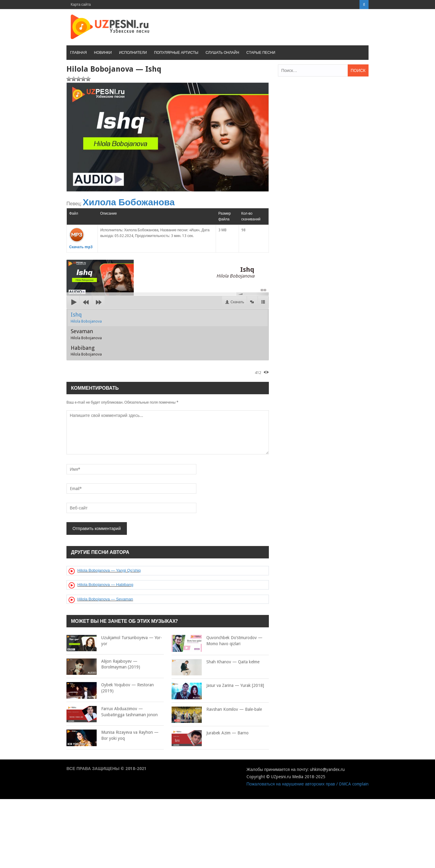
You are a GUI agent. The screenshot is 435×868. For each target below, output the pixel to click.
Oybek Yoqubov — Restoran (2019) (110, 688)
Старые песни (261, 53)
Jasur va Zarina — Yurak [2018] (218, 686)
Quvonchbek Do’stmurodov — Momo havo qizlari (217, 641)
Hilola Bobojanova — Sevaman (105, 599)
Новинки (103, 53)
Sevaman (86, 334)
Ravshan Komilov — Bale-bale (217, 710)
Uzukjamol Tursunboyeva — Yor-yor (114, 641)
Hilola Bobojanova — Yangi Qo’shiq (109, 570)
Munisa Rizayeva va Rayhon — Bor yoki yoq (113, 735)
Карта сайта (81, 5)
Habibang (86, 351)
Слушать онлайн (222, 53)
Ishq (86, 317)
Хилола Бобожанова (129, 202)
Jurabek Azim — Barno (210, 733)
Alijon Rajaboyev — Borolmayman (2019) (103, 664)
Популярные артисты (176, 53)
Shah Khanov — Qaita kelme (216, 662)
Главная (78, 53)
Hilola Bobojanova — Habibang (105, 585)
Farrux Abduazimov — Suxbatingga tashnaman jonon (112, 712)
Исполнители (133, 53)
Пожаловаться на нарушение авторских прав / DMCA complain (308, 784)
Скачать (237, 302)
